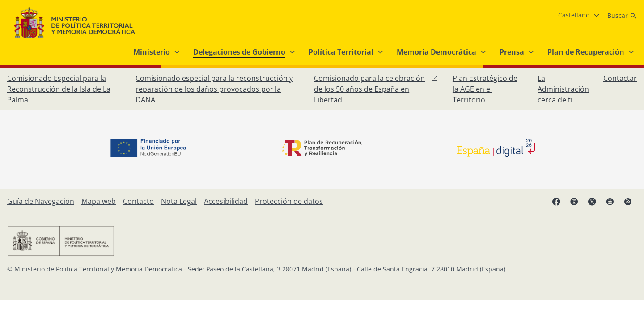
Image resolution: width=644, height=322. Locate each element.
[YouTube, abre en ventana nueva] (610, 201)
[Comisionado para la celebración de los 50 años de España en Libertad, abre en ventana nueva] (376, 89)
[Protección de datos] (289, 201)
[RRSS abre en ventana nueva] (628, 201)
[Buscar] (622, 16)
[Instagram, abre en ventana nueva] (574, 201)
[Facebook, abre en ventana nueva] (556, 201)
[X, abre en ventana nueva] (592, 201)
